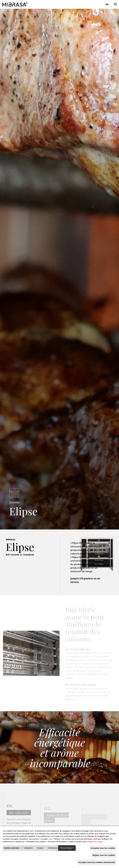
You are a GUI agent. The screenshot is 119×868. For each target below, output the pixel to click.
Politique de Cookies (95, 842)
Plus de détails (67, 848)
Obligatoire (28, 848)
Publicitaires (53, 848)
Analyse (40, 848)
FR (108, 4)
